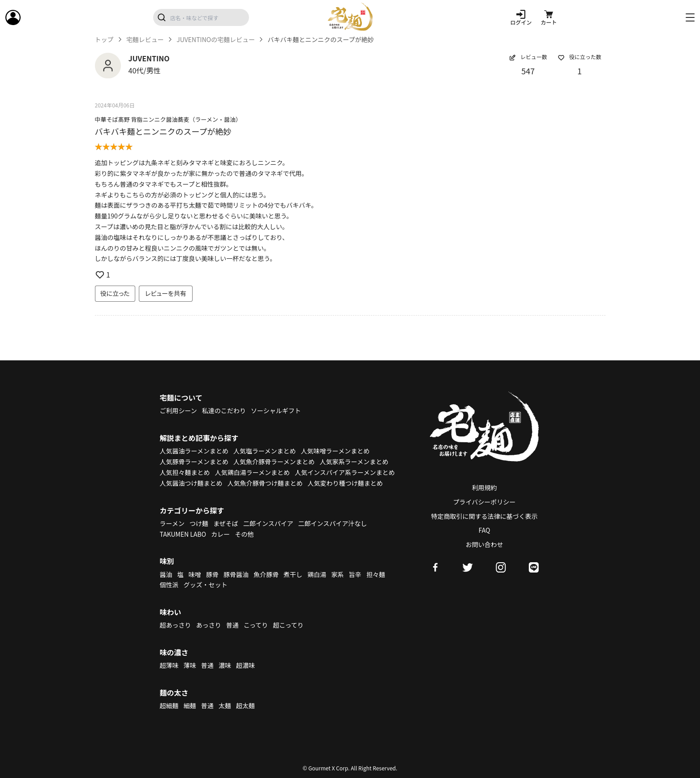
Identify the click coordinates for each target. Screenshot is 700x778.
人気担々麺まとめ (185, 472)
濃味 (225, 665)
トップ (104, 40)
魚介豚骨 (266, 574)
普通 (232, 625)
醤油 (166, 574)
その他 (244, 534)
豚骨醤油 (236, 574)
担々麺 (376, 574)
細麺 (190, 705)
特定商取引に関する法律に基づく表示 (485, 516)
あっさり (209, 625)
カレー (220, 534)
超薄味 (169, 665)
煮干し (293, 574)
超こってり (288, 625)
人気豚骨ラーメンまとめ (194, 462)
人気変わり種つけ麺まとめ (345, 483)
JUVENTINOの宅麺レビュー (216, 40)
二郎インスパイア (268, 523)
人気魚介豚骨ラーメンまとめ (274, 462)
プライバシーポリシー (485, 502)
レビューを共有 (166, 293)
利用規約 (485, 487)
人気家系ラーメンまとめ (354, 462)
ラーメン (172, 523)
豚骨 (212, 574)
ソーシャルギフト (276, 410)
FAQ (485, 530)
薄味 (190, 665)
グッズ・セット (206, 585)
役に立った (115, 293)
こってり (256, 625)
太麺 (225, 705)
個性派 (169, 585)
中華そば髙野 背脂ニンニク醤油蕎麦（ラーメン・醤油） (168, 119)
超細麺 (169, 705)
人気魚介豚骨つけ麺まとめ (265, 483)
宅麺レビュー (145, 40)
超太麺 (245, 705)
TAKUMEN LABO (183, 534)
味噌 (195, 574)
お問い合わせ (485, 544)
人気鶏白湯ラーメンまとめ (252, 472)
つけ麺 (199, 523)
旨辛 (355, 574)
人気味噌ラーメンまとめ (335, 451)
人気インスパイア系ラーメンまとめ (345, 472)
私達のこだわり (224, 410)
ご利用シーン (178, 410)
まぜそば (226, 523)
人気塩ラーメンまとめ (264, 451)
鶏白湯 (317, 574)
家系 (338, 574)
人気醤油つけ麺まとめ (191, 483)
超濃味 (245, 665)
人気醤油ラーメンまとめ (194, 451)
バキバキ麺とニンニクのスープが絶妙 (163, 131)
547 (528, 71)
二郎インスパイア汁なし (333, 523)
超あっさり (176, 625)
